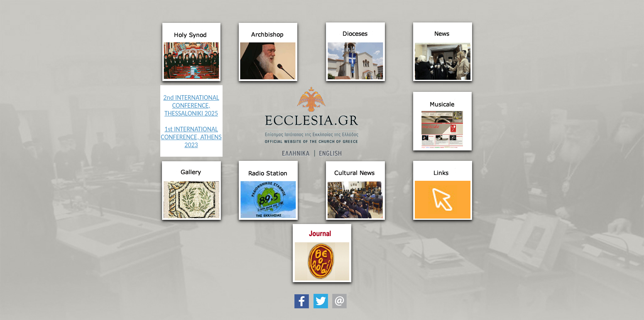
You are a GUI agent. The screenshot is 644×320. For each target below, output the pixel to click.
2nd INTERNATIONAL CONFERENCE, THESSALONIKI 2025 (191, 105)
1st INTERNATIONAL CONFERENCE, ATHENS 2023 (191, 137)
